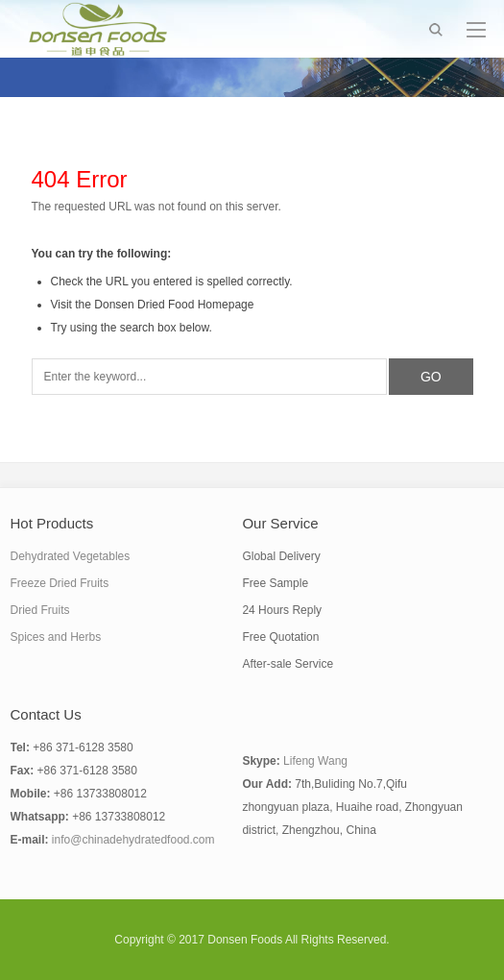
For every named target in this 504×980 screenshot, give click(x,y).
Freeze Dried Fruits (60, 583)
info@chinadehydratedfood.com (133, 840)
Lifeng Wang (315, 761)
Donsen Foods (245, 940)
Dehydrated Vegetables (71, 556)
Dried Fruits (40, 610)
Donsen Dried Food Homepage (174, 305)
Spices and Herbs (56, 637)
